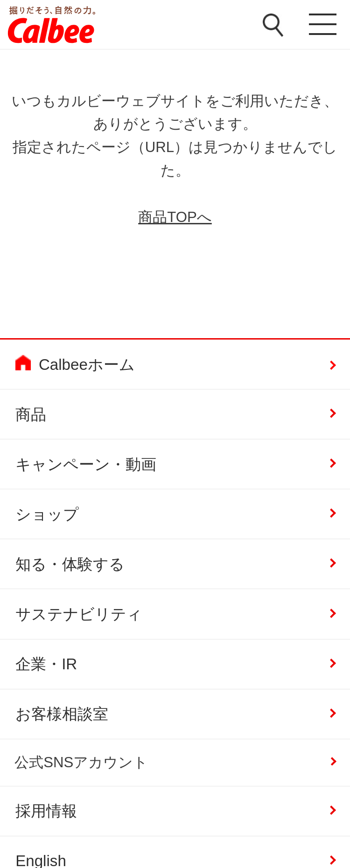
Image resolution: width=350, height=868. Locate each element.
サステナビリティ (79, 614)
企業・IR (46, 664)
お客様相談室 (62, 714)
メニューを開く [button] (321, 26)
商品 (31, 414)
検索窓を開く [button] (273, 25)
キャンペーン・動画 (86, 464)
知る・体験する (70, 564)
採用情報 (46, 811)
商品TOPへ (175, 217)
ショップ (47, 514)
